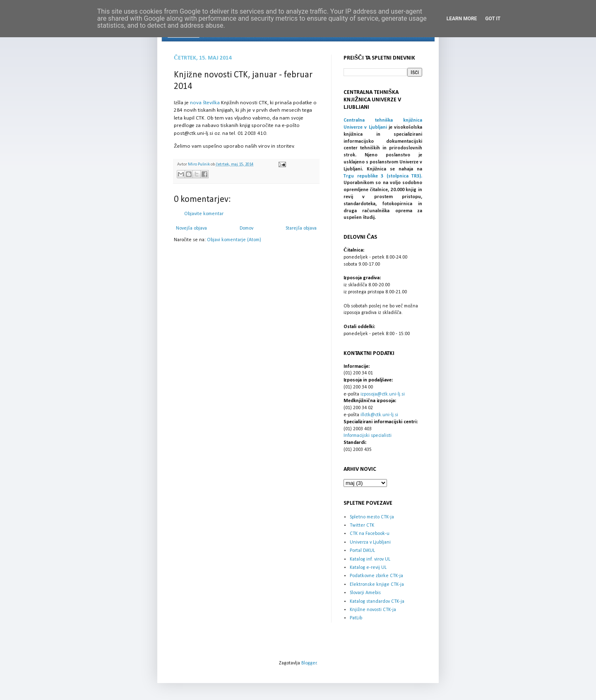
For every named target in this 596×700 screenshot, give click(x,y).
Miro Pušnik (199, 164)
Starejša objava (301, 228)
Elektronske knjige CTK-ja (377, 585)
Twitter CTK (362, 525)
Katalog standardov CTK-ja (377, 602)
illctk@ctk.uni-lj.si (379, 415)
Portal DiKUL (362, 551)
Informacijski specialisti (368, 436)
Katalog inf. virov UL (370, 559)
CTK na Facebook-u (370, 534)
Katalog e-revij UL (368, 568)
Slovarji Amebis (365, 593)
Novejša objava (191, 228)
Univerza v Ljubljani (370, 542)
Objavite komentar (204, 214)
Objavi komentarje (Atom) (234, 240)
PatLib (356, 618)
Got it (493, 19)
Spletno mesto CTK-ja (372, 517)
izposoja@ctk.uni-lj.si (383, 394)
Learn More (462, 19)
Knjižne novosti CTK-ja (373, 610)
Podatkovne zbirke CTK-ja (376, 576)
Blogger (309, 663)
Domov (246, 228)
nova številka (205, 103)
